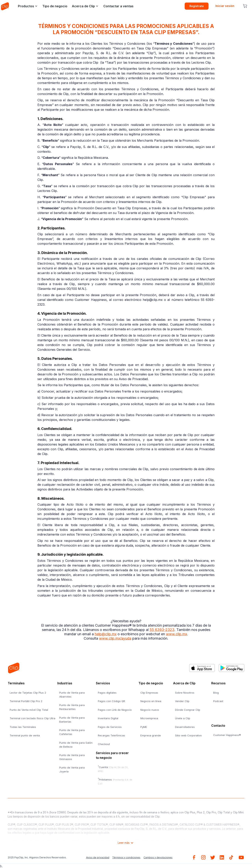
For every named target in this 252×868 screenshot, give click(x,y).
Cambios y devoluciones (158, 857)
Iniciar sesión (225, 6)
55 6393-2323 (162, 630)
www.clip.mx (176, 634)
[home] (5, 6)
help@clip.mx (106, 634)
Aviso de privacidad (98, 857)
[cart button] (245, 6)
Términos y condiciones (126, 857)
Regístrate (197, 6)
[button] (26, 6)
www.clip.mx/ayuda (115, 638)
